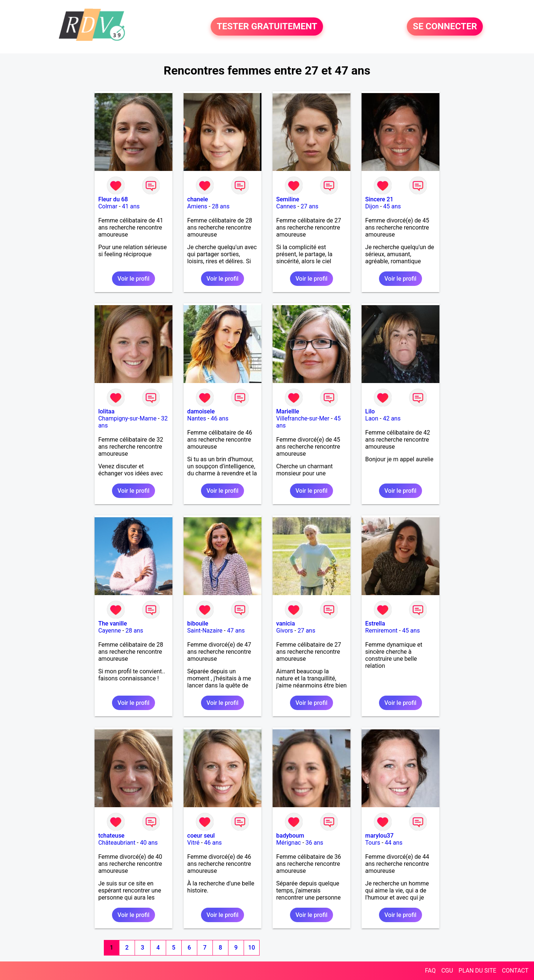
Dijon (372, 206)
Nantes (197, 418)
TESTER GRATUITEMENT (267, 27)
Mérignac (289, 843)
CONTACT (515, 971)
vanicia (286, 623)
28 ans (221, 206)
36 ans (314, 843)
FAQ (430, 971)
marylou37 (379, 836)
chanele (198, 199)
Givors (285, 631)
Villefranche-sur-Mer (303, 418)
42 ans (392, 418)
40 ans (149, 843)
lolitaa (106, 411)
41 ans (131, 206)
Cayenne (110, 631)
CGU (447, 971)
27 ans (310, 206)
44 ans (394, 843)
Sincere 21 (379, 199)
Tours (373, 843)
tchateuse (111, 836)
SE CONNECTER (445, 27)
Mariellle (288, 411)
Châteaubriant (117, 843)
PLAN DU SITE (478, 971)
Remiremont (381, 631)
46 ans (220, 418)
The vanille (113, 623)
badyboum (290, 836)
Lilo (370, 411)
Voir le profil (133, 279)
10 (251, 948)
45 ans (392, 206)
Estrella (375, 623)
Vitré (193, 843)
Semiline (288, 199)
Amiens (197, 206)
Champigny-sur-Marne (127, 418)
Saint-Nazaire (205, 631)
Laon (372, 418)
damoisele (201, 411)
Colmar (108, 206)
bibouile (198, 623)
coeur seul (201, 836)
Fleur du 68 (113, 199)
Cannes (286, 206)
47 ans (236, 631)
